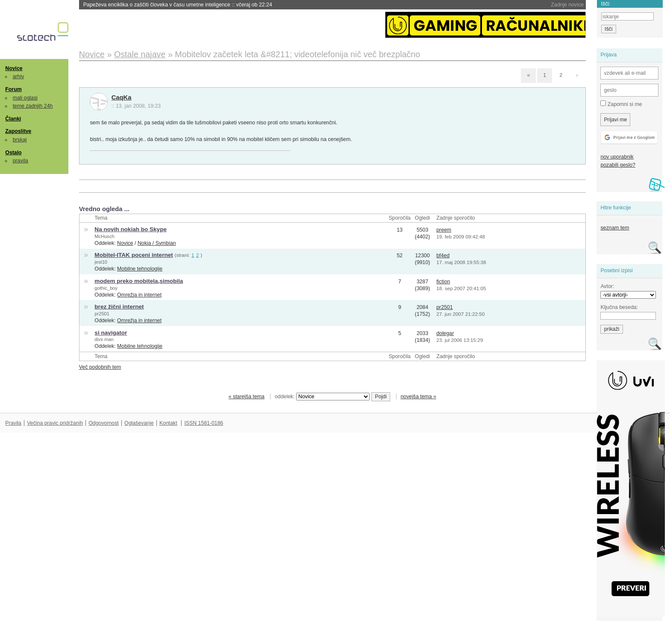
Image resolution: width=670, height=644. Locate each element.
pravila (21, 161)
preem (444, 230)
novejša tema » (418, 397)
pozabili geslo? (618, 165)
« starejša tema (247, 397)
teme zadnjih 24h (33, 106)
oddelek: (322, 397)
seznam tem (615, 228)
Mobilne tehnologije (140, 269)
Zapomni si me (621, 104)
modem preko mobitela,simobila (139, 281)
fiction (443, 282)
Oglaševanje (139, 423)
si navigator (111, 333)
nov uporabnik (617, 157)
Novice (14, 68)
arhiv (19, 76)
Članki (13, 119)
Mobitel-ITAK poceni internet (134, 255)
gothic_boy (106, 288)
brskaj (20, 140)
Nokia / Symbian (157, 243)
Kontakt (168, 423)
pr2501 (102, 314)
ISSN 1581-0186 (204, 423)
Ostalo (13, 153)
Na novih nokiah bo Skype (131, 229)
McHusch (104, 236)
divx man (104, 339)
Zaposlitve (18, 131)
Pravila (13, 423)
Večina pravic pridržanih (55, 423)
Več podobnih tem (100, 367)
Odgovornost (104, 423)
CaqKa (122, 97)
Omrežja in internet (139, 295)
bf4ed (443, 256)
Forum (13, 89)
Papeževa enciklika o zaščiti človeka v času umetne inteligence (178, 5)
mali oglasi (25, 98)
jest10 (101, 262)
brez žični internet (119, 307)
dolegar (445, 333)
